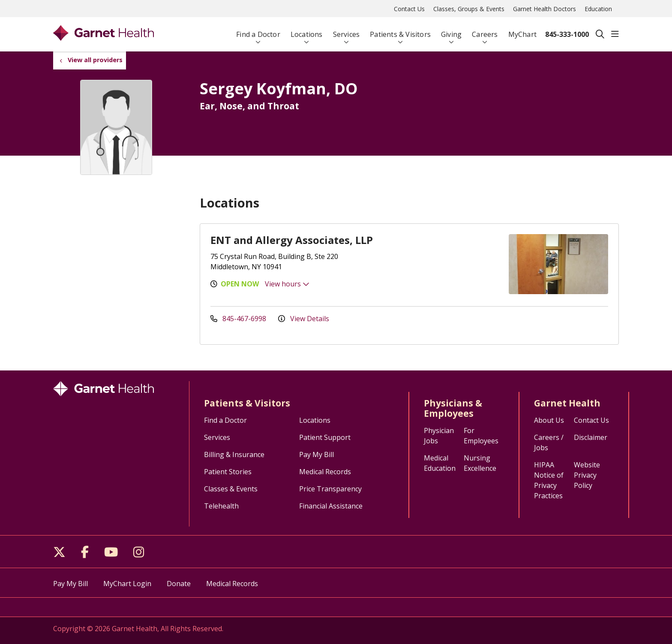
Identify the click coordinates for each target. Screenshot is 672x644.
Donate (179, 584)
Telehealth (221, 506)
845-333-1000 (567, 34)
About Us (549, 420)
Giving (451, 31)
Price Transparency (330, 489)
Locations (307, 31)
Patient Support (325, 437)
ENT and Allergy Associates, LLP (292, 240)
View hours (287, 284)
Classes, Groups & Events (469, 9)
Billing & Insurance (234, 454)
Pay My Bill (316, 454)
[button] (615, 34)
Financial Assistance (331, 506)
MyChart (522, 31)
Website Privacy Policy (587, 475)
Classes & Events (231, 489)
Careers (485, 31)
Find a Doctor (258, 31)
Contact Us (409, 9)
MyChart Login (127, 584)
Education (598, 9)
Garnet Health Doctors (544, 9)
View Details (304, 319)
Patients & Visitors (400, 31)
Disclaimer (591, 437)
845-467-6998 (239, 319)
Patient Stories (228, 472)
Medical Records (325, 472)
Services (346, 31)
